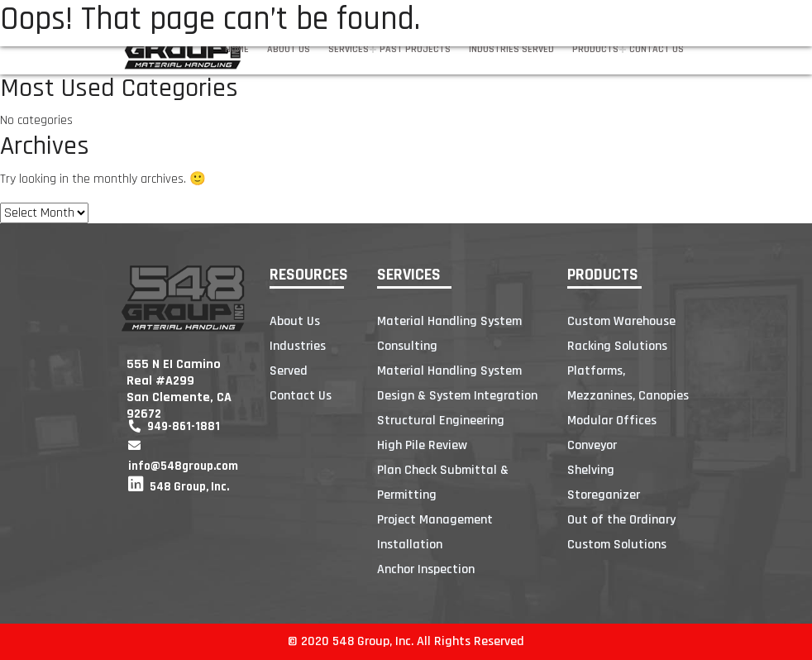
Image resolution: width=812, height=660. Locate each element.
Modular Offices (612, 421)
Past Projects (415, 49)
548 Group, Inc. (179, 487)
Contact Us (657, 49)
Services (349, 49)
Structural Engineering (441, 421)
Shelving (591, 470)
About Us (289, 49)
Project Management (435, 520)
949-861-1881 (174, 426)
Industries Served (511, 49)
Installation (410, 545)
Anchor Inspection (426, 569)
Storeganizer (604, 495)
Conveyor (592, 445)
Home (237, 49)
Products (595, 49)
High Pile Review (422, 445)
